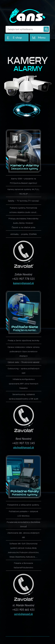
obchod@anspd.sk (24, 447)
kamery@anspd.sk (23, 283)
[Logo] (27, 16)
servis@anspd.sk (23, 614)
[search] (46, 29)
